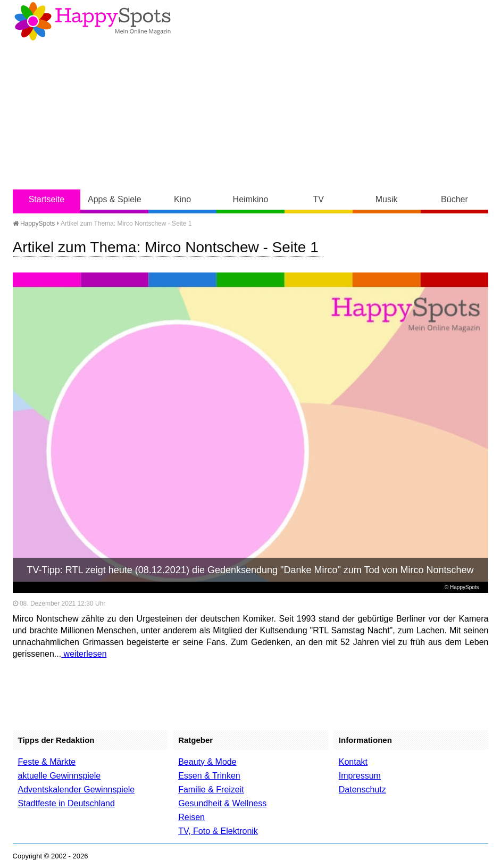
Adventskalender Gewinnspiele (77, 790)
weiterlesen (84, 654)
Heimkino (251, 199)
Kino (182, 199)
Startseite (47, 199)
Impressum (360, 776)
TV (319, 199)
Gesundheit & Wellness (222, 803)
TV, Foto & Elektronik (218, 831)
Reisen (191, 817)
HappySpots (34, 224)
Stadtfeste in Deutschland (66, 803)
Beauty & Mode (207, 762)
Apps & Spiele (115, 199)
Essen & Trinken (209, 776)
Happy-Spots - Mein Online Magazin (93, 21)
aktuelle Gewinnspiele (60, 776)
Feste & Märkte (47, 762)
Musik (387, 199)
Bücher (454, 199)
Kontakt (353, 762)
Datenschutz (362, 790)
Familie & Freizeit (211, 790)
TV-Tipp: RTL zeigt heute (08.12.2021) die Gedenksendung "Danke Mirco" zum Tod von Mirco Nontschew (250, 570)
